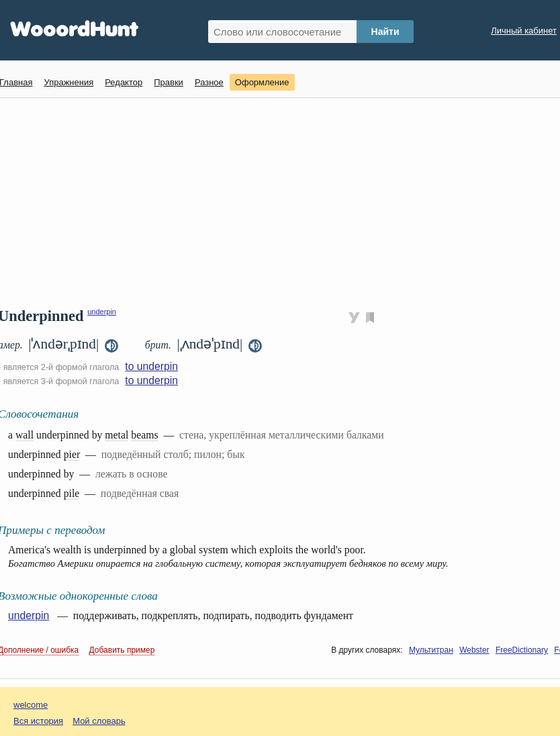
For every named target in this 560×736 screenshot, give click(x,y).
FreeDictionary (522, 650)
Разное (209, 82)
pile (72, 493)
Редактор (124, 82)
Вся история (38, 721)
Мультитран (431, 650)
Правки (169, 82)
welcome (31, 705)
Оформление (262, 82)
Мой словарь (99, 721)
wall (25, 435)
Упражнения (68, 82)
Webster (474, 650)
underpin (102, 312)
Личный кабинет (524, 31)
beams (144, 435)
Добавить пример (122, 650)
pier (72, 454)
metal (116, 435)
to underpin (151, 366)
